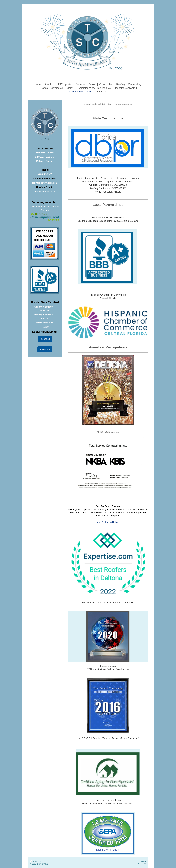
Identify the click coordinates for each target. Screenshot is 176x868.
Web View (142, 864)
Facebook (45, 339)
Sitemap (42, 861)
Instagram (45, 349)
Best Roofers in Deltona (108, 522)
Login (144, 861)
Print (34, 861)
